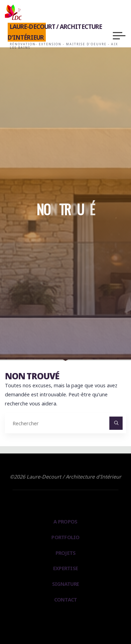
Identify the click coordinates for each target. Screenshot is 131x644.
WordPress (94, 620)
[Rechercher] (116, 423)
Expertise (66, 568)
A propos (65, 522)
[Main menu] (119, 36)
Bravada (64, 620)
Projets (66, 553)
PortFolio (65, 537)
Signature (66, 584)
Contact (66, 600)
